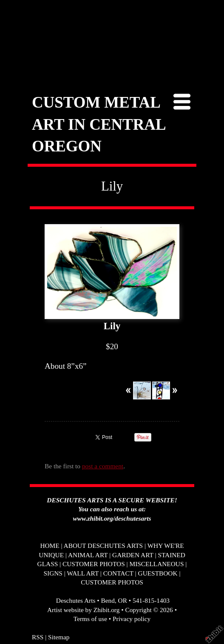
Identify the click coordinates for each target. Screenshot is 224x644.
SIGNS (53, 573)
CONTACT (118, 573)
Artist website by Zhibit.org (83, 610)
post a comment (103, 466)
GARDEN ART (133, 555)
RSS (38, 637)
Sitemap (59, 637)
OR (123, 600)
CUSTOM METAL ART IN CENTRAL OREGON (98, 124)
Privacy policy (132, 619)
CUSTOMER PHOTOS (94, 564)
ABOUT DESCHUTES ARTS (103, 546)
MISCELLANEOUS (156, 564)
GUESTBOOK (158, 573)
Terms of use (90, 619)
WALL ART (83, 573)
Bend (108, 600)
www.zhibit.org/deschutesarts (112, 518)
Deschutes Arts (76, 600)
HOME (50, 546)
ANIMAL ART (88, 555)
